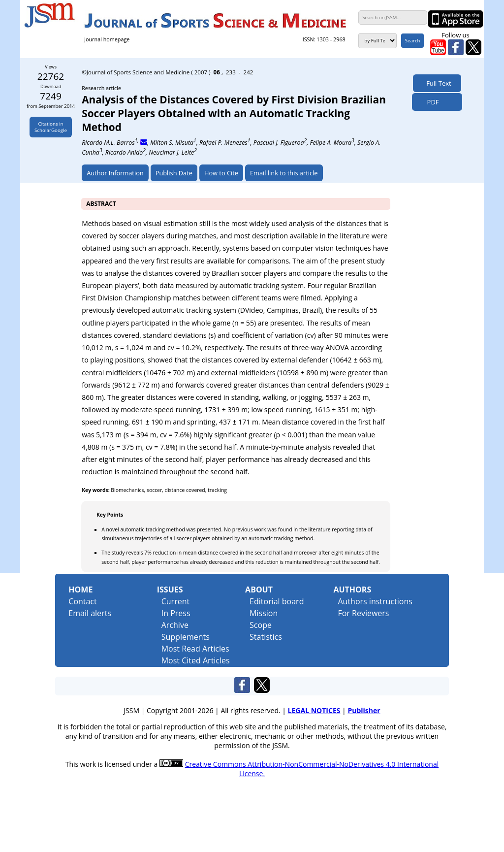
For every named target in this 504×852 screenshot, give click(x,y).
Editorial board (277, 601)
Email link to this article (284, 173)
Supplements (186, 637)
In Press (176, 613)
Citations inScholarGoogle (51, 127)
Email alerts (90, 613)
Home (80, 590)
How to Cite (221, 173)
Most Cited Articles (196, 660)
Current (175, 601)
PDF (430, 102)
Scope (261, 625)
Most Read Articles (195, 649)
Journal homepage (107, 39)
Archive (175, 625)
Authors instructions (375, 601)
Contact (82, 601)
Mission (264, 613)
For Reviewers (363, 613)
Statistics (266, 637)
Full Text (437, 83)
